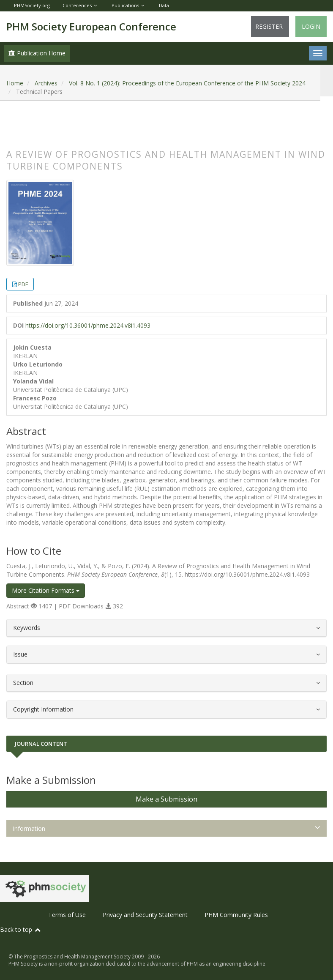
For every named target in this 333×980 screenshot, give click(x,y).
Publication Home (37, 53)
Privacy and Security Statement (145, 915)
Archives (46, 83)
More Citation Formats (46, 590)
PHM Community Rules (236, 915)
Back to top (21, 929)
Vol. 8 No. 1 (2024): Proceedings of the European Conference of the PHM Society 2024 (187, 83)
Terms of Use (67, 915)
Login (311, 26)
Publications (125, 5)
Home (15, 83)
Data (164, 5)
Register (269, 26)
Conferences (77, 5)
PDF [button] (23, 284)
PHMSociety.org (32, 5)
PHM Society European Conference (91, 26)
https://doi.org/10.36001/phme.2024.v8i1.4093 (88, 325)
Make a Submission (166, 799)
